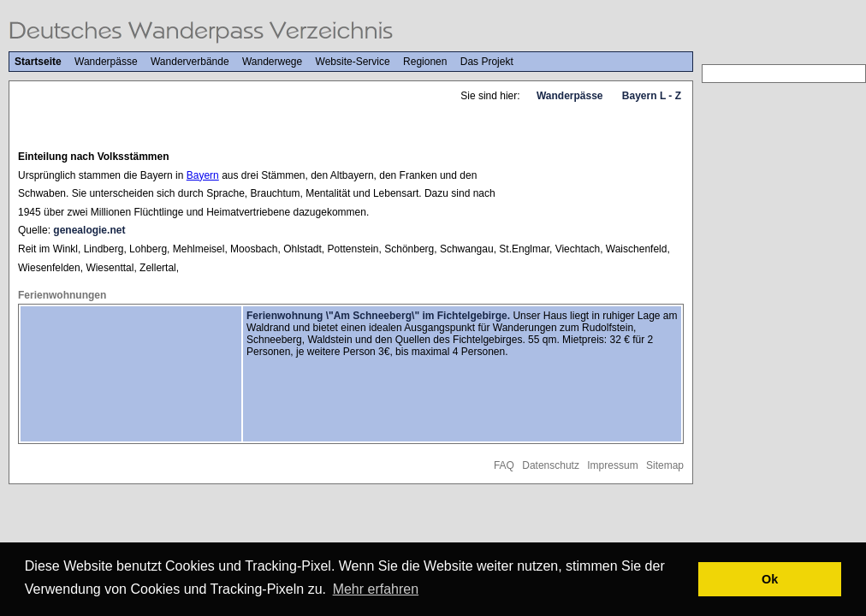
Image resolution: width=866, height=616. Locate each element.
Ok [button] (770, 579)
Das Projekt (487, 62)
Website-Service (353, 62)
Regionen (425, 62)
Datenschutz (551, 465)
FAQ (504, 465)
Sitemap (665, 465)
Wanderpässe (106, 62)
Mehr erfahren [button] (376, 589)
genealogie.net (89, 230)
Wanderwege (272, 62)
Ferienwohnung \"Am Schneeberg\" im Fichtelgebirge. (378, 316)
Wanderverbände (190, 62)
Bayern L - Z (652, 96)
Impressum (612, 465)
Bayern (203, 175)
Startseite (38, 62)
